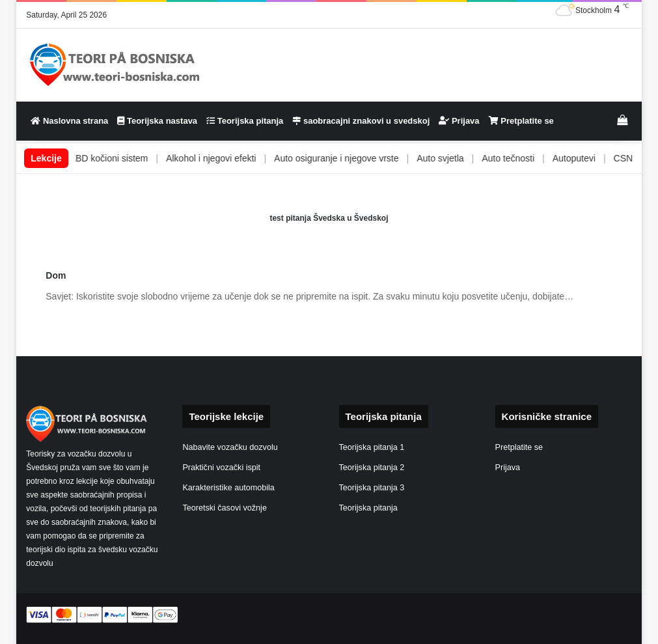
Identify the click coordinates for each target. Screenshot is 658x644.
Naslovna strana (69, 121)
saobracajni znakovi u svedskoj (361, 121)
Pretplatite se (521, 121)
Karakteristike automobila (228, 488)
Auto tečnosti (529, 158)
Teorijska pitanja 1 (372, 447)
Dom (56, 275)
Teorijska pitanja (245, 121)
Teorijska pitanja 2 (372, 468)
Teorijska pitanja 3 (372, 488)
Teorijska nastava (157, 121)
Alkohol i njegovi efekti (232, 158)
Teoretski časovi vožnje (225, 508)
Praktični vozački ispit (221, 468)
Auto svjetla (461, 158)
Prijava (459, 121)
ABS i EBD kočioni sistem (117, 158)
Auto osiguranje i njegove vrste (358, 158)
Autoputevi (595, 158)
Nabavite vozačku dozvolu (230, 447)
